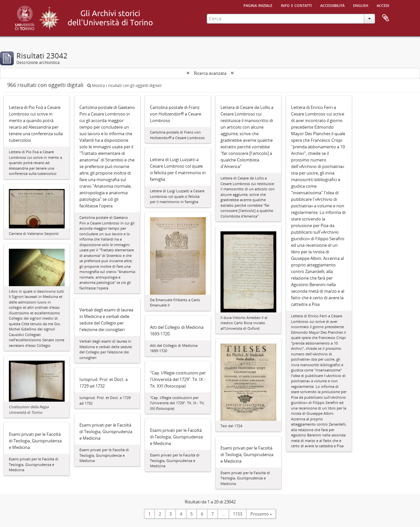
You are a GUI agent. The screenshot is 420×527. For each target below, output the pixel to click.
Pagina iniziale (258, 5)
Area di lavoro (386, 18)
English (361, 5)
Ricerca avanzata (210, 73)
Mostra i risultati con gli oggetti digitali (124, 85)
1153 (238, 514)
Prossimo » (261, 514)
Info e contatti (296, 5)
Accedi (383, 5)
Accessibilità (332, 5)
